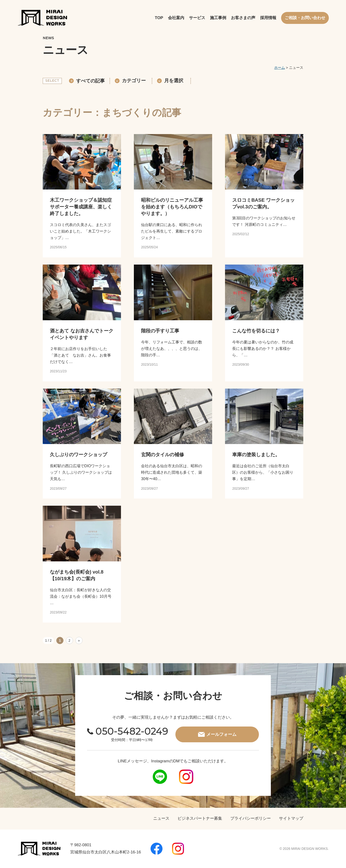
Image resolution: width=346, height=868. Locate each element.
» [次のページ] (79, 640)
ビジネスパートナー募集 (200, 818)
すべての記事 (87, 81)
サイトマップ (291, 818)
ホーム (280, 68)
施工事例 (218, 18)
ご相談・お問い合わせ (305, 18)
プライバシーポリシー (251, 818)
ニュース (161, 818)
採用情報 (268, 18)
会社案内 (176, 18)
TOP (159, 18)
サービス (197, 18)
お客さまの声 (243, 18)
